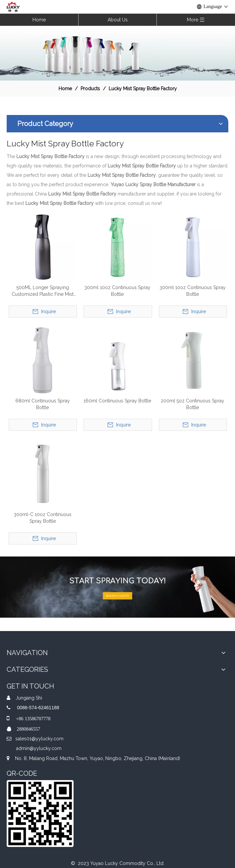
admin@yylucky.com (39, 748)
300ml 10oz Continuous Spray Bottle (117, 291)
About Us (118, 20)
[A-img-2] (117, 587)
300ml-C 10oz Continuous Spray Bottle (43, 518)
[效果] (117, 53)
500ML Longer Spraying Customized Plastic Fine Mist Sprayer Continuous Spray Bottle (43, 291)
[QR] (40, 814)
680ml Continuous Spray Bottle (43, 404)
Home (39, 20)
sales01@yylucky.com (39, 739)
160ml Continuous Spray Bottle (117, 401)
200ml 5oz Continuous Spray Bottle (193, 404)
